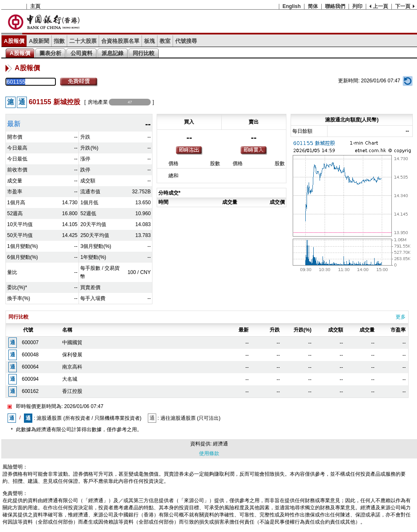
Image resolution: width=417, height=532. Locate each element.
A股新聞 (39, 41)
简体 (313, 6)
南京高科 (72, 367)
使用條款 (209, 453)
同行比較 (144, 53)
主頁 (35, 6)
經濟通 (220, 444)
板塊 (149, 41)
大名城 (70, 379)
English (292, 6)
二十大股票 (83, 41)
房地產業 (98, 102)
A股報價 (14, 41)
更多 (401, 317)
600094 (30, 379)
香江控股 (72, 391)
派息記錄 (113, 53)
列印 (357, 6)
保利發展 (72, 355)
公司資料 (81, 53)
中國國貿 (72, 342)
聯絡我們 (335, 6)
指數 (59, 41)
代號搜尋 (186, 41)
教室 (165, 41)
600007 (30, 342)
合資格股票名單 (120, 41)
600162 (30, 391)
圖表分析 (50, 53)
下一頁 (403, 6)
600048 (30, 355)
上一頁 (380, 6)
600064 (30, 367)
